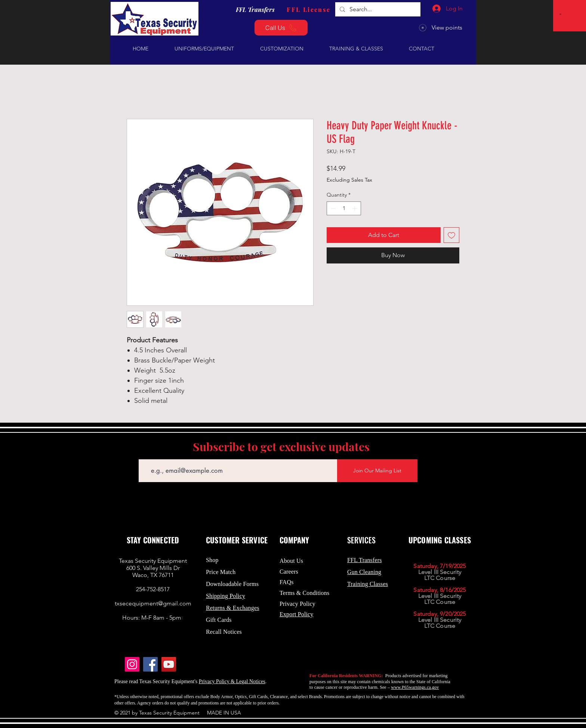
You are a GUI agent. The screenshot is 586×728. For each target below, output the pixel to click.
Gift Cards (219, 620)
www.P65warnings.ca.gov (415, 687)
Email (145, 454)
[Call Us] (281, 28)
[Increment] (355, 208)
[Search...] (377, 9)
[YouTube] (169, 664)
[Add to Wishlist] (451, 235)
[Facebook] (150, 664)
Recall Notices (224, 632)
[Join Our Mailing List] (377, 471)
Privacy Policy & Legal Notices (232, 681)
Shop (212, 560)
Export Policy (297, 614)
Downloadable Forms (232, 584)
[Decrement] (332, 208)
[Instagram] (132, 664)
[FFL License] (309, 9)
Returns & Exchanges (233, 608)
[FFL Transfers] (255, 9)
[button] (562, 14)
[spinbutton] (344, 208)
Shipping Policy (226, 596)
